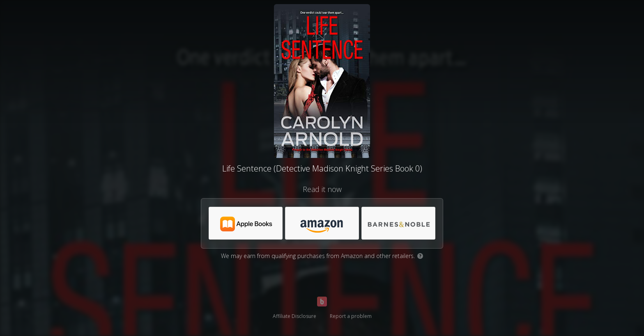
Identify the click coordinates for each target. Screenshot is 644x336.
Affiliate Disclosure (294, 316)
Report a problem (351, 316)
